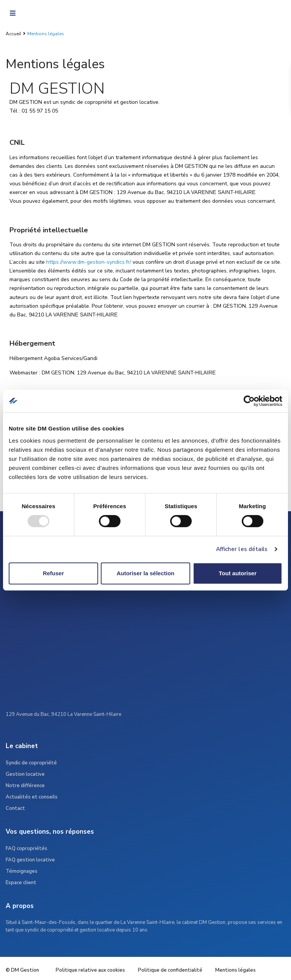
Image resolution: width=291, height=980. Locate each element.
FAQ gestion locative (30, 860)
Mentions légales (235, 970)
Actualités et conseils (32, 797)
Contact (15, 808)
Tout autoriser (238, 573)
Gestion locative (25, 774)
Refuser (53, 573)
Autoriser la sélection (146, 573)
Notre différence (25, 786)
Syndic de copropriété (31, 763)
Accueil (13, 34)
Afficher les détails (242, 549)
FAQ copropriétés (27, 848)
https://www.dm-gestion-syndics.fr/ (89, 262)
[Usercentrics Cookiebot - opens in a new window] (249, 401)
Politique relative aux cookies (90, 970)
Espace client (21, 883)
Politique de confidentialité (170, 970)
